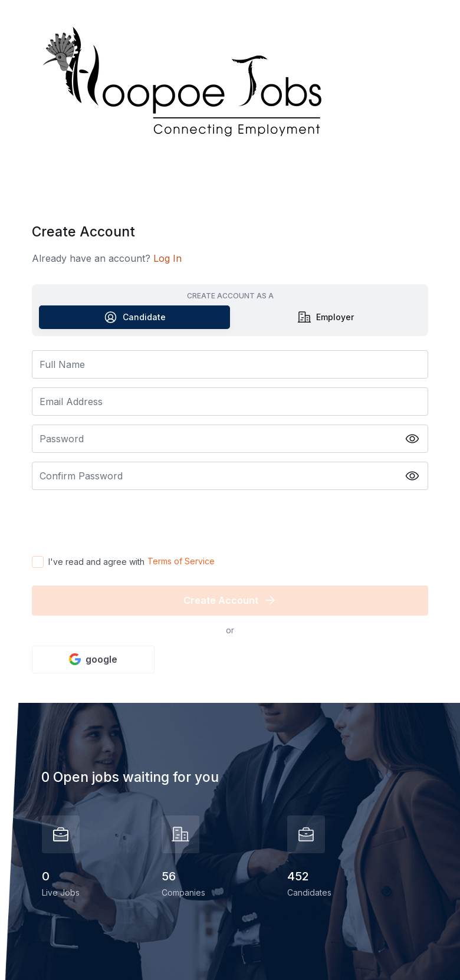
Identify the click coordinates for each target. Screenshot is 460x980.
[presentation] (121, 522)
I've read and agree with (96, 562)
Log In (167, 258)
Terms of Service (181, 561)
